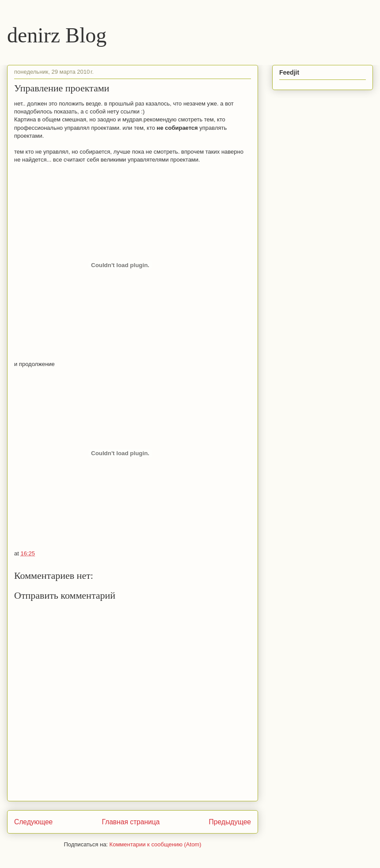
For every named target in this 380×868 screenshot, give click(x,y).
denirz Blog (57, 35)
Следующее (33, 822)
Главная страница (131, 822)
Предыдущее (230, 822)
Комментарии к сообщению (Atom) (156, 844)
